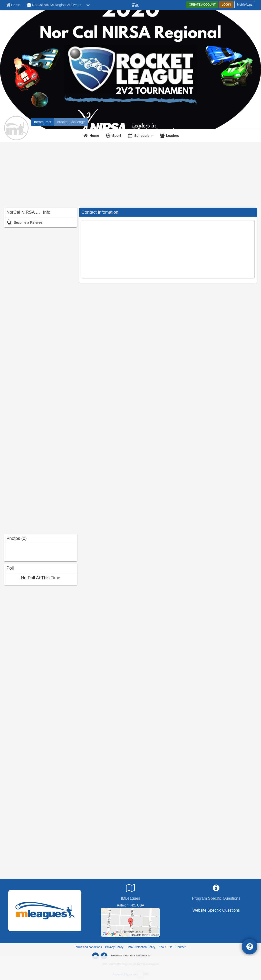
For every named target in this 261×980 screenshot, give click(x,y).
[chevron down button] (88, 5)
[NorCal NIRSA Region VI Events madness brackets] (71, 122)
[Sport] (114, 136)
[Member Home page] (13, 5)
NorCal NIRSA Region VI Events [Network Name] (54, 5)
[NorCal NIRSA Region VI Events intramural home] (43, 122)
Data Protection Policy (141, 947)
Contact (180, 947)
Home (94, 136)
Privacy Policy (114, 947)
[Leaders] (170, 136)
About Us (165, 947)
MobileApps (245, 5)
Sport (117, 136)
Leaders (173, 136)
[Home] (92, 136)
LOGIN (226, 5)
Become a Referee (24, 222)
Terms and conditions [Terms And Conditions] (88, 947)
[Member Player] (135, 4)
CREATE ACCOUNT (202, 5)
